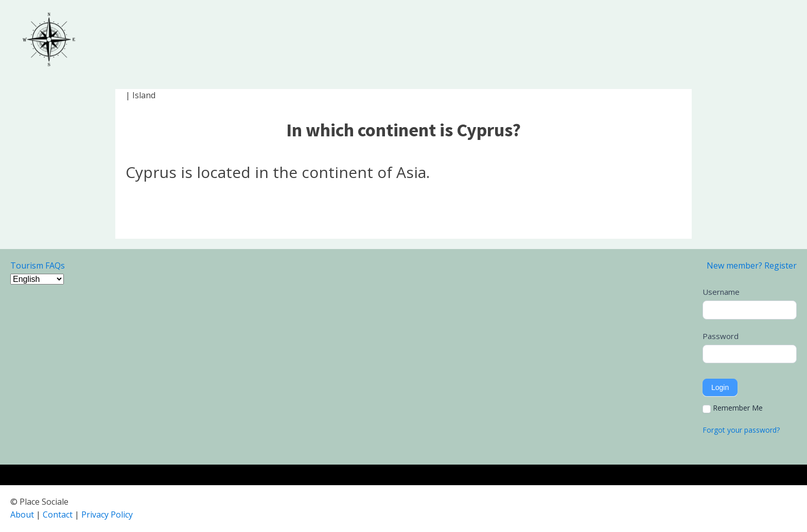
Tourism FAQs (38, 265)
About (22, 515)
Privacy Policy (107, 515)
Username (721, 292)
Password (721, 336)
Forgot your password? (741, 430)
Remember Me (733, 408)
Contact (58, 515)
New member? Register (752, 265)
